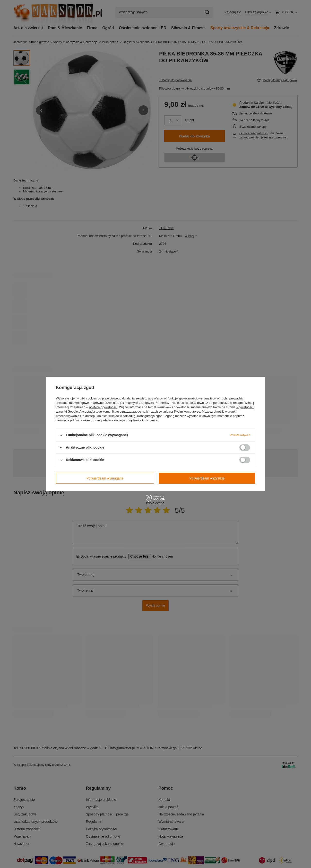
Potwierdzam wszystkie (207, 478)
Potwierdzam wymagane (105, 478)
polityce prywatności (103, 407)
